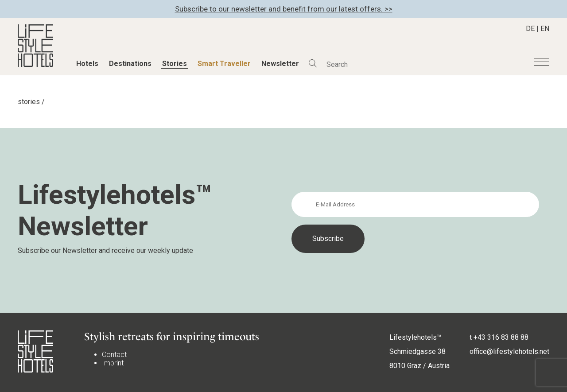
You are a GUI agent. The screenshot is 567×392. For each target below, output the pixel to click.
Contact (114, 355)
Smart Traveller (224, 64)
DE (530, 29)
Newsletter (280, 64)
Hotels (87, 64)
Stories (175, 64)
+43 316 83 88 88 (501, 337)
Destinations (130, 64)
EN (545, 29)
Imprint (113, 363)
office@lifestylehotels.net (509, 351)
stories (29, 102)
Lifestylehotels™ (415, 337)
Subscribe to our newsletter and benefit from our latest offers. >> (284, 9)
